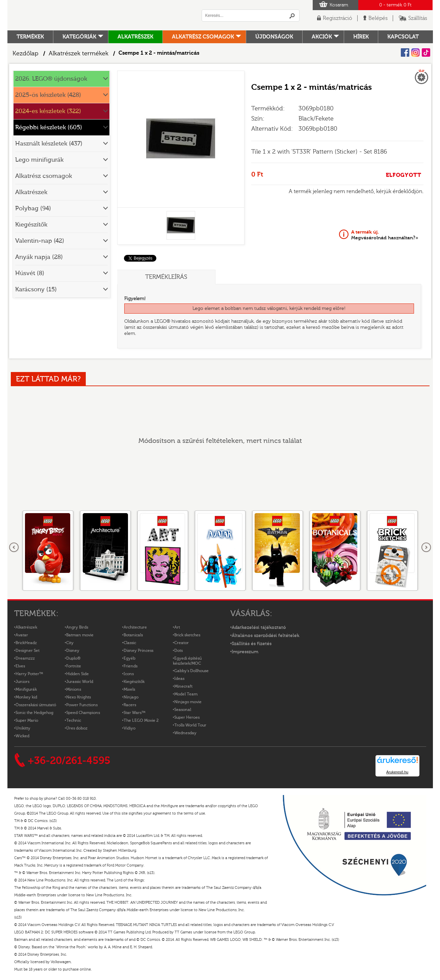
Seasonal (183, 710)
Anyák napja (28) (39, 257)
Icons (129, 674)
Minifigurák (26, 689)
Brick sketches (187, 635)
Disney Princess (138, 651)
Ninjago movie (188, 702)
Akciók (322, 37)
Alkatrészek (135, 37)
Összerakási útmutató (36, 705)
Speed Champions (83, 713)
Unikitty (23, 728)
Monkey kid (26, 697)
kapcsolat (403, 37)
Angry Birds (77, 627)
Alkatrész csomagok (203, 37)
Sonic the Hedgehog (34, 713)
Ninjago (131, 697)
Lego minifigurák (39, 160)
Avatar (22, 635)
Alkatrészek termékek (79, 54)
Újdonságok (274, 37)
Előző (14, 548)
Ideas (179, 679)
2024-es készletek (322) (48, 111)
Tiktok (426, 52)
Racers (130, 705)
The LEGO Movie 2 (141, 720)
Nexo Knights (79, 697)
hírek (361, 37)
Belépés (378, 18)
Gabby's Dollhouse (191, 671)
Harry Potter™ (29, 674)
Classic (130, 643)
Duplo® (73, 658)
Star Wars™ (135, 713)
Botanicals (133, 635)
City (70, 643)
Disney (73, 651)
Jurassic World (80, 682)
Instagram (416, 52)
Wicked (22, 736)
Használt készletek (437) (49, 144)
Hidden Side (77, 674)
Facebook (405, 52)
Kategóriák (79, 37)
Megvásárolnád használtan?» (385, 235)
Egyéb (130, 658)
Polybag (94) (33, 208)
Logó (100, 15)
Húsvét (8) (30, 273)
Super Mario (27, 720)
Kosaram (339, 5)
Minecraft (183, 686)
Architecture (135, 627)
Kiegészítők (31, 225)
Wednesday (185, 733)
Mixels (129, 689)
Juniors (22, 682)
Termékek (30, 37)
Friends (131, 666)
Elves (20, 666)
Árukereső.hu (397, 772)
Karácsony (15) (36, 289)
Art (177, 627)
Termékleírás (166, 277)
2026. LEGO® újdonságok (51, 79)
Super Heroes (187, 717)
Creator (182, 643)
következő (426, 548)
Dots (178, 651)
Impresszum (245, 652)
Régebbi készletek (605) (49, 127)
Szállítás (418, 18)
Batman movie (80, 635)
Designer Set (28, 651)
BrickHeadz (26, 643)
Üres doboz (77, 728)
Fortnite (74, 666)
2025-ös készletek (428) (48, 95)
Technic (74, 720)
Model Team (186, 694)
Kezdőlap (25, 54)
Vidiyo (130, 728)
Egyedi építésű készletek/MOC (187, 661)
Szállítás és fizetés (252, 644)
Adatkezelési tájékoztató (259, 628)
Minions (74, 689)
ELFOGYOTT (403, 175)
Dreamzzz (25, 658)
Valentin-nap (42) (40, 241)
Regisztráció (338, 18)
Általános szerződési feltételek (265, 636)
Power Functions (82, 705)
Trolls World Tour (190, 725)
